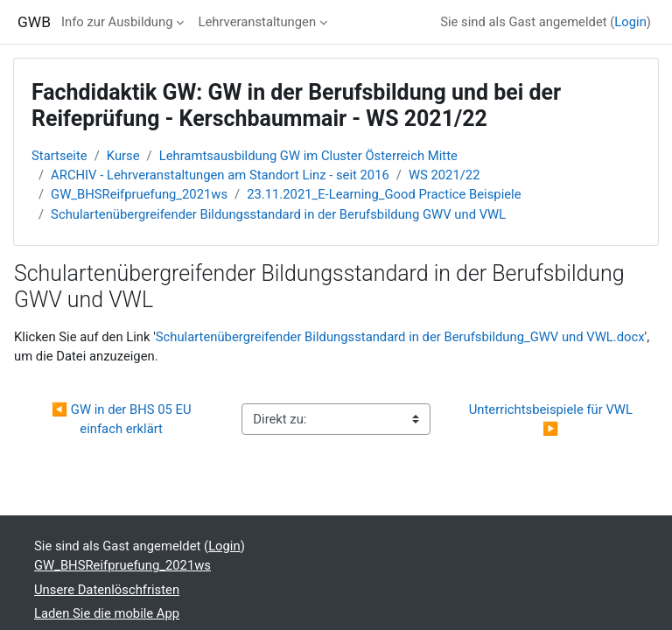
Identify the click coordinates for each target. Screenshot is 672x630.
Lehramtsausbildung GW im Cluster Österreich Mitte (308, 156)
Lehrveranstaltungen (257, 22)
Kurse (123, 156)
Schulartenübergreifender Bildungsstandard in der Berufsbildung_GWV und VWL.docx (400, 337)
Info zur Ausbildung (117, 22)
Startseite (59, 156)
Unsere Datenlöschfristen (107, 590)
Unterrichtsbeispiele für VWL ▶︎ (553, 419)
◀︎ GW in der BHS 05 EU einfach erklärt (123, 419)
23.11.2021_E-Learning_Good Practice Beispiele (384, 194)
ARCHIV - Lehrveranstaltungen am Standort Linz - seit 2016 (220, 175)
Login (630, 22)
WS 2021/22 (444, 175)
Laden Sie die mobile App (107, 613)
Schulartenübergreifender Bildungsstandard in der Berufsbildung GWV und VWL (278, 214)
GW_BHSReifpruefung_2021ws (139, 194)
